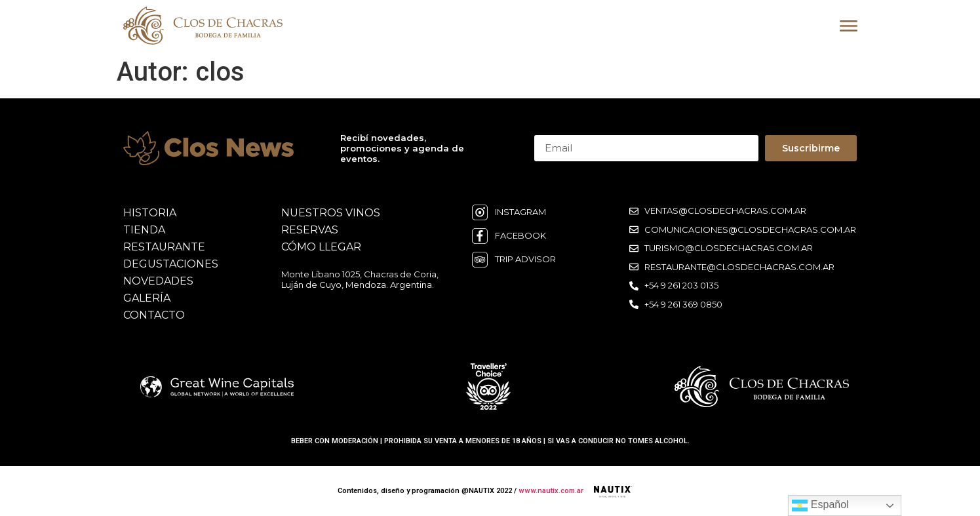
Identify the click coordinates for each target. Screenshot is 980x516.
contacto (154, 315)
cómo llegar (321, 247)
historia (150, 213)
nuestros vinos (331, 213)
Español (820, 506)
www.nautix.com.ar (551, 491)
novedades (158, 281)
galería (147, 298)
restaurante (164, 247)
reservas (310, 230)
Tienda (144, 230)
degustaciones (171, 264)
